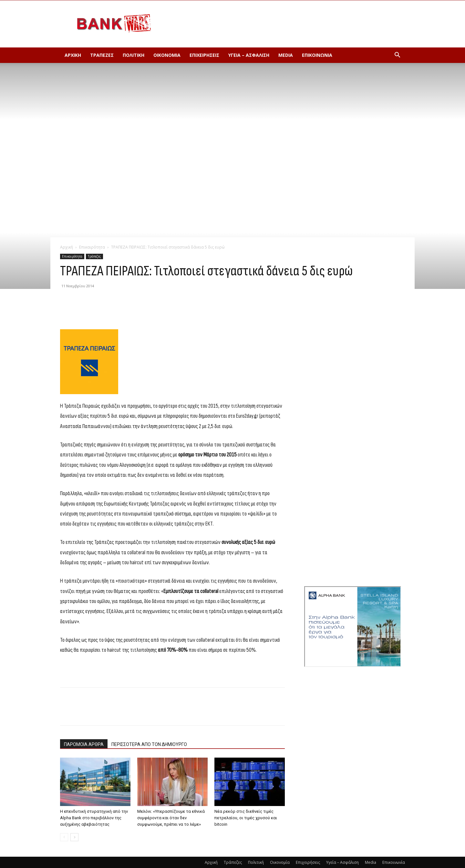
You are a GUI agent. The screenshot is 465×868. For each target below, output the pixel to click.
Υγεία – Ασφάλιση (249, 55)
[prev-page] (64, 837)
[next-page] (74, 837)
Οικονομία (167, 55)
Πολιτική (134, 55)
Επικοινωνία (317, 55)
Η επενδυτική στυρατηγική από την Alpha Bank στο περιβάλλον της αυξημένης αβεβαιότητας (94, 818)
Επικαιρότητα (92, 247)
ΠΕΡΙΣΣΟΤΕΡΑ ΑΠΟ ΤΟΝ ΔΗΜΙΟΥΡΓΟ (149, 744)
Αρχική (73, 55)
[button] (397, 56)
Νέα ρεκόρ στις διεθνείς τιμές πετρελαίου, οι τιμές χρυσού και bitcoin (246, 818)
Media (286, 55)
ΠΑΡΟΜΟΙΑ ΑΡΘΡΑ (84, 744)
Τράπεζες (102, 55)
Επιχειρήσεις (204, 55)
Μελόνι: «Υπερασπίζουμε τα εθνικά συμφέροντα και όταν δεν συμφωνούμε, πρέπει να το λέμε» (171, 818)
